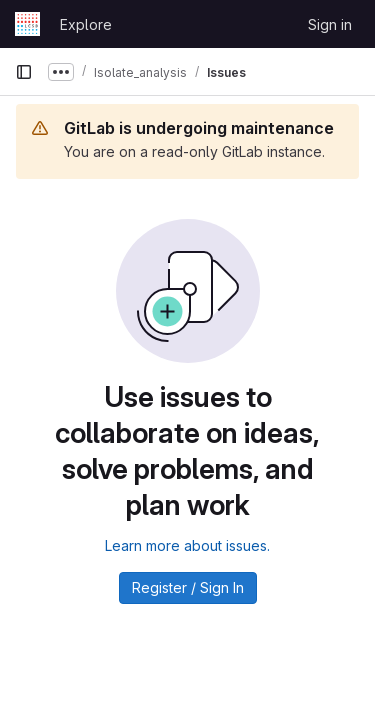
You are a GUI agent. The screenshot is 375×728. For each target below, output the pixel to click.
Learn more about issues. (187, 545)
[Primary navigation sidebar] (24, 72)
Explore (86, 24)
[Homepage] (27, 24)
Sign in (330, 24)
